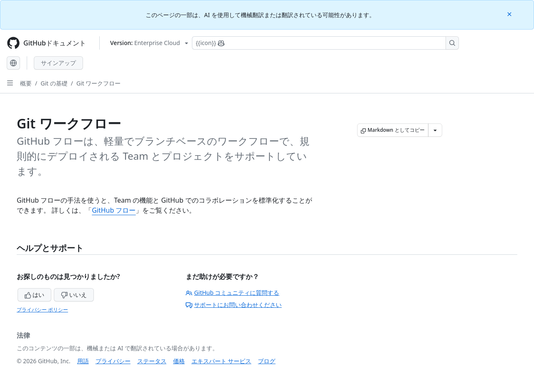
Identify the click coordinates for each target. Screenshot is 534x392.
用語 (83, 361)
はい (35, 295)
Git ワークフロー (99, 83)
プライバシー (113, 361)
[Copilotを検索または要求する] (325, 43)
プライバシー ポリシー (42, 310)
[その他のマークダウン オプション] (435, 130)
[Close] (510, 14)
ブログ (267, 361)
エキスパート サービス (222, 361)
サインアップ (58, 63)
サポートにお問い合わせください (234, 305)
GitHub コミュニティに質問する (232, 293)
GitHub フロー (114, 210)
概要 (26, 83)
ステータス (152, 361)
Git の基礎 (54, 83)
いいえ (74, 295)
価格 (179, 361)
